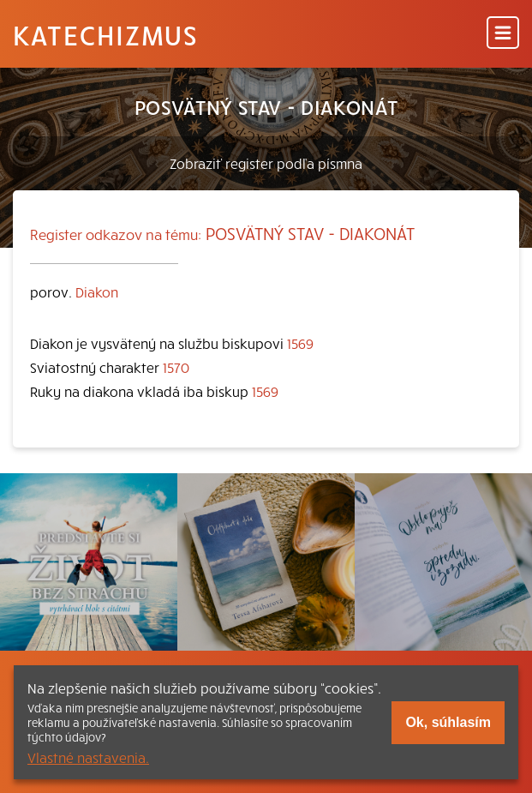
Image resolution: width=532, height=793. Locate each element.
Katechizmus (105, 34)
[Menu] (503, 34)
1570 (176, 367)
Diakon (97, 291)
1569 (300, 343)
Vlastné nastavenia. (88, 757)
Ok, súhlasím (448, 722)
